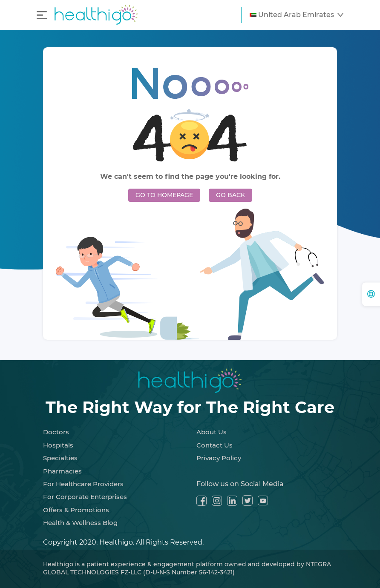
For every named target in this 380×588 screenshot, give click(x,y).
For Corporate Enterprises (85, 497)
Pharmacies (62, 471)
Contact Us (214, 445)
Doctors (56, 432)
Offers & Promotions (76, 510)
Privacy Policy (219, 458)
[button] (297, 15)
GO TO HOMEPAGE (164, 195)
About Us (212, 432)
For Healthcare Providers (83, 484)
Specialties (60, 458)
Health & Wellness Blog (80, 523)
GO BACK (230, 195)
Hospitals (58, 445)
